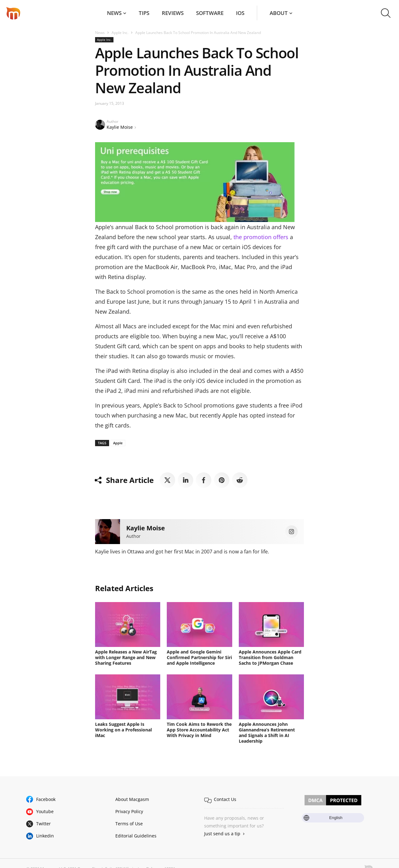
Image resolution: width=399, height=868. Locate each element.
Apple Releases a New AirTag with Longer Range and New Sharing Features (126, 657)
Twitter (43, 824)
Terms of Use (129, 824)
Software (210, 13)
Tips (144, 13)
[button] (386, 13)
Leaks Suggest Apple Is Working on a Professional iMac (123, 730)
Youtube (45, 811)
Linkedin (45, 836)
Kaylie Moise (120, 127)
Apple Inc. (120, 33)
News (114, 13)
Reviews (173, 13)
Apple (118, 443)
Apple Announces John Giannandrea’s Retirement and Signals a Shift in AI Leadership (267, 733)
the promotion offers (261, 237)
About (279, 13)
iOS (240, 13)
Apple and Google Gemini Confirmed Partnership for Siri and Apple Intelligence (199, 657)
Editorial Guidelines (136, 836)
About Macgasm (132, 799)
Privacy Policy (129, 811)
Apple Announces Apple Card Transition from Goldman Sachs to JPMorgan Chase (270, 657)
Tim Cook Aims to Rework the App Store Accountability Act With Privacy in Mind (199, 730)
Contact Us (225, 799)
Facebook (46, 799)
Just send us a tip (222, 834)
